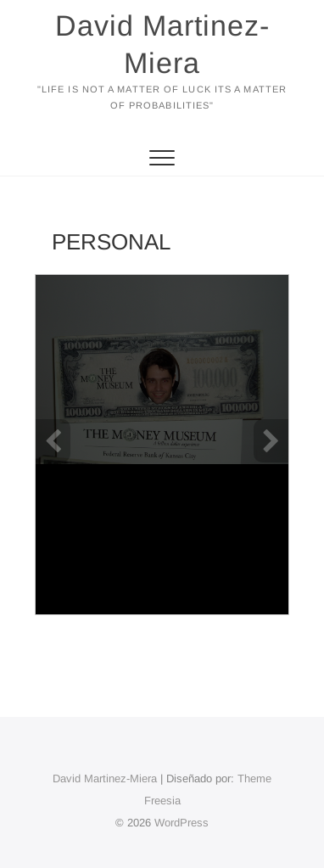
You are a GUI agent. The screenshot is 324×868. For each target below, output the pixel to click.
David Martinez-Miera (162, 44)
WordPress (182, 823)
